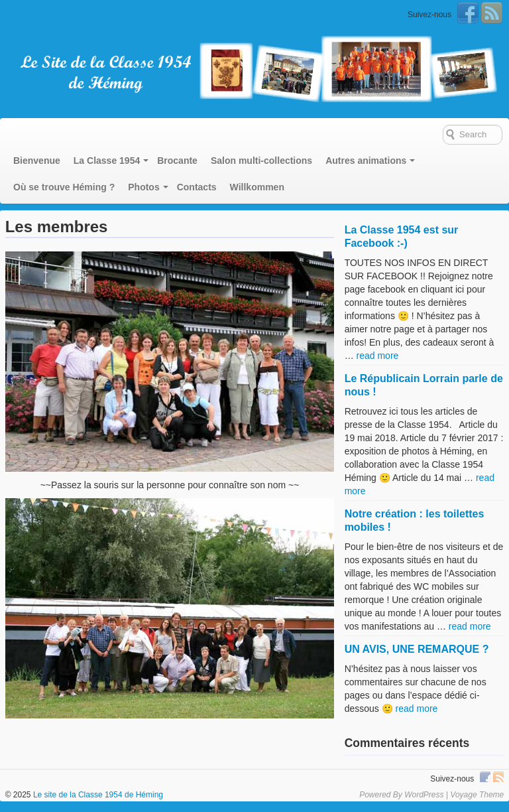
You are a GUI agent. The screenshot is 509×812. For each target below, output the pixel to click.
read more (378, 356)
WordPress (424, 795)
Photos (143, 187)
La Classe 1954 (107, 161)
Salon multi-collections (261, 161)
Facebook (468, 13)
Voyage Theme (477, 795)
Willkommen (257, 187)
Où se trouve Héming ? (64, 187)
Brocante (177, 161)
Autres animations (366, 161)
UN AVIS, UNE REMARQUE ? (417, 649)
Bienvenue (37, 161)
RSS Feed (492, 13)
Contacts (197, 187)
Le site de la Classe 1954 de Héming (97, 795)
